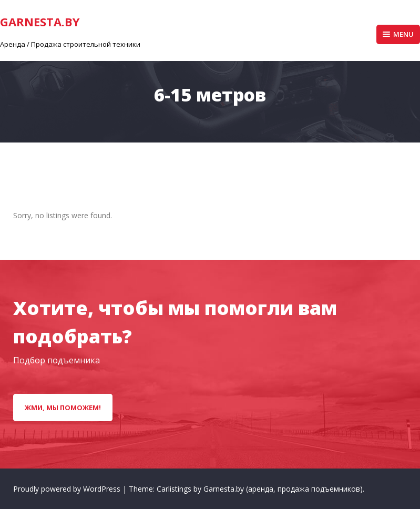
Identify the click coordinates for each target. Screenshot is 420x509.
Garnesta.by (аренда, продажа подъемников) (283, 489)
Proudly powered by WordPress (68, 489)
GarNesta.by (40, 22)
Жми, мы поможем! (63, 408)
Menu (398, 34)
